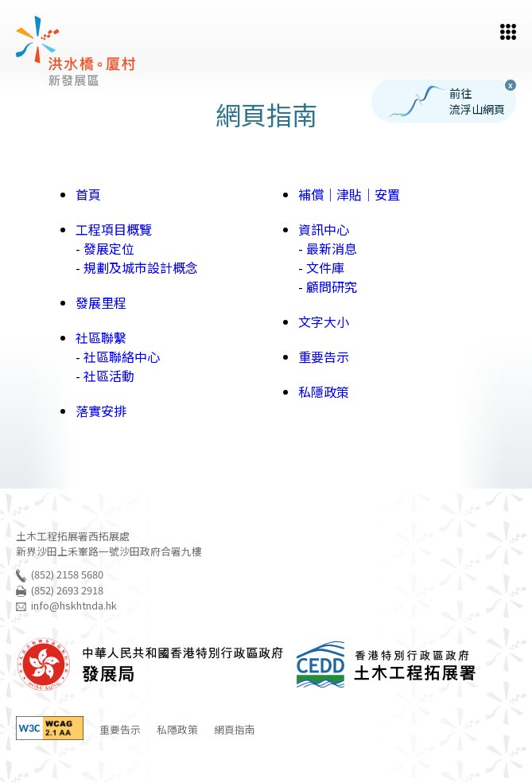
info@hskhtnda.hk (74, 605)
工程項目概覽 (114, 229)
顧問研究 (332, 286)
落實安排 (101, 411)
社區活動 (109, 376)
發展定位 (109, 248)
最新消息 (332, 248)
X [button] (511, 85)
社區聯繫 (101, 337)
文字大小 (324, 321)
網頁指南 (235, 729)
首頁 (88, 194)
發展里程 (101, 302)
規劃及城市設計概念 (141, 267)
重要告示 (324, 356)
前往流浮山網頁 (447, 101)
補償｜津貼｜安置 (349, 194)
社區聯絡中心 (122, 356)
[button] (508, 32)
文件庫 (325, 267)
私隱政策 (324, 391)
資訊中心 (324, 229)
